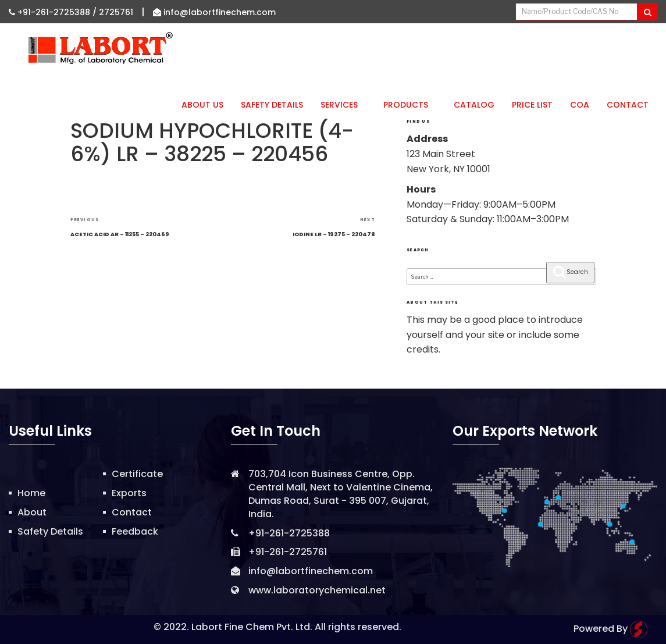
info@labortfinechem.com (214, 12)
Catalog (474, 105)
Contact (628, 105)
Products (410, 105)
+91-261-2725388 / (54, 12)
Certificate (137, 474)
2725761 (116, 12)
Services (343, 105)
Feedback (135, 531)
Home (31, 493)
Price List (532, 105)
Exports (129, 493)
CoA (580, 105)
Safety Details (272, 105)
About (32, 512)
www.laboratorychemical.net (317, 590)
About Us (202, 105)
